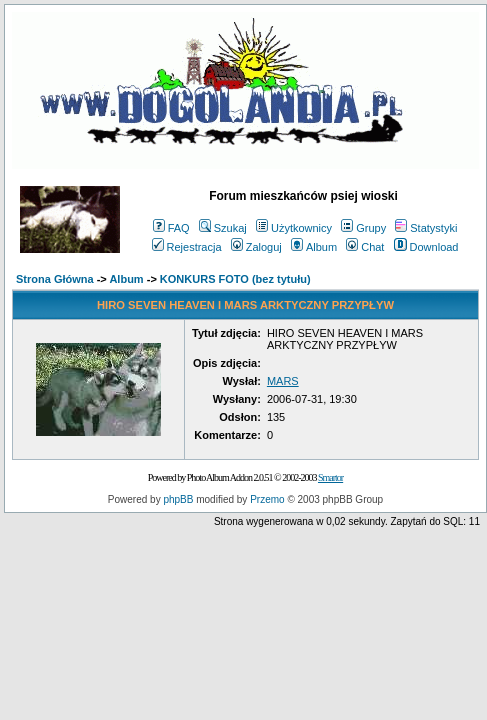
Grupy (363, 228)
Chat (365, 247)
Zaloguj (256, 247)
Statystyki (426, 228)
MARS (283, 381)
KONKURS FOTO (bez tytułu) (235, 279)
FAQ (171, 228)
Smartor (330, 477)
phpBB (178, 499)
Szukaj (223, 228)
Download (426, 247)
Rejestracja (187, 247)
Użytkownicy (294, 228)
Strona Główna (55, 279)
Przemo (267, 499)
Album (314, 247)
